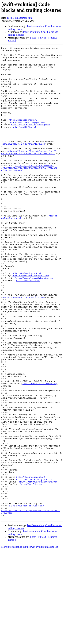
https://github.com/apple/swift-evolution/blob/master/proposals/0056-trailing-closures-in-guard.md (30, 192)
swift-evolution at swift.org (40, 451)
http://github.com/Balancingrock (30, 140)
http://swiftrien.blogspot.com (27, 138)
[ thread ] (43, 38)
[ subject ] (53, 38)
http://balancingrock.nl (23, 135)
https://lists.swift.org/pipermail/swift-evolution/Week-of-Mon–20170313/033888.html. (29, 174)
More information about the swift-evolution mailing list (30, 641)
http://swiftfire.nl (24, 143)
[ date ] (34, 38)
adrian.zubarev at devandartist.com (24, 163)
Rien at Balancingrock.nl (20, 18)
